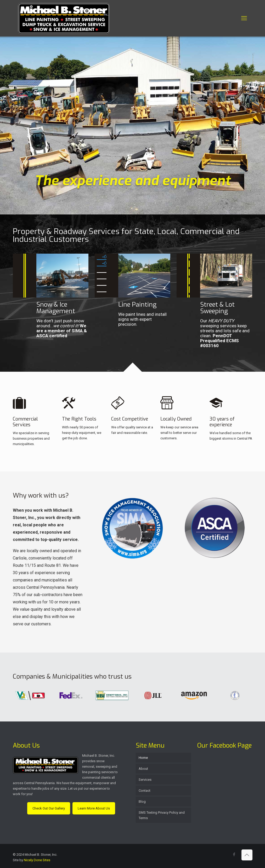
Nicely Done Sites (37, 860)
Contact (145, 791)
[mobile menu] (244, 18)
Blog (142, 802)
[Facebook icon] (234, 854)
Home (143, 758)
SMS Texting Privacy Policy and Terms (162, 815)
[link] (132, 528)
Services (145, 780)
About (143, 769)
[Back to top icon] (247, 855)
